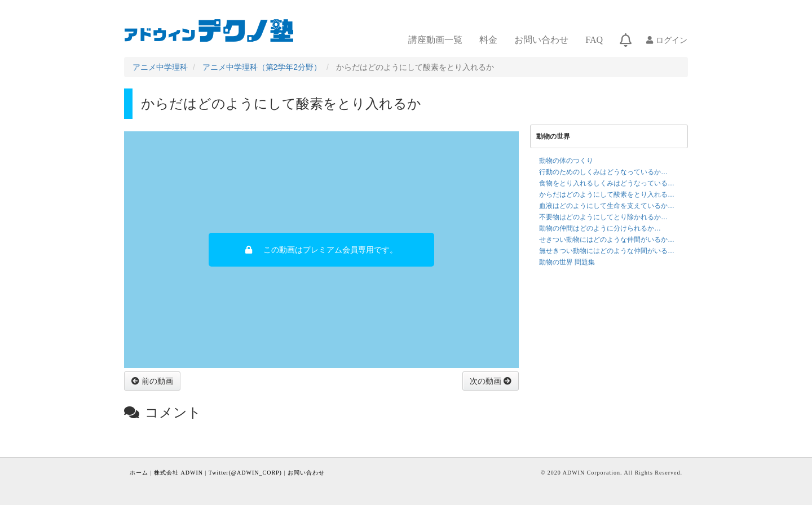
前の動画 (156, 381)
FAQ (594, 40)
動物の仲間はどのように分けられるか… (600, 228)
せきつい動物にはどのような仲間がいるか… (607, 240)
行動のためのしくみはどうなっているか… (603, 172)
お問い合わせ (541, 40)
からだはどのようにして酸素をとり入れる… (607, 194)
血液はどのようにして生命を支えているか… (607, 206)
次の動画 (487, 381)
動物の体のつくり (566, 161)
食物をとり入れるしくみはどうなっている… (607, 183)
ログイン (672, 40)
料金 (488, 40)
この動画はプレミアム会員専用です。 (330, 250)
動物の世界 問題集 (567, 262)
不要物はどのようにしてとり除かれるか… (603, 217)
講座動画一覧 (435, 40)
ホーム (139, 473)
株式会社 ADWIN (178, 473)
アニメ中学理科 (160, 67)
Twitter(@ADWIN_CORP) (245, 473)
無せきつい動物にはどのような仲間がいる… (607, 251)
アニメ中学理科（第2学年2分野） (262, 67)
